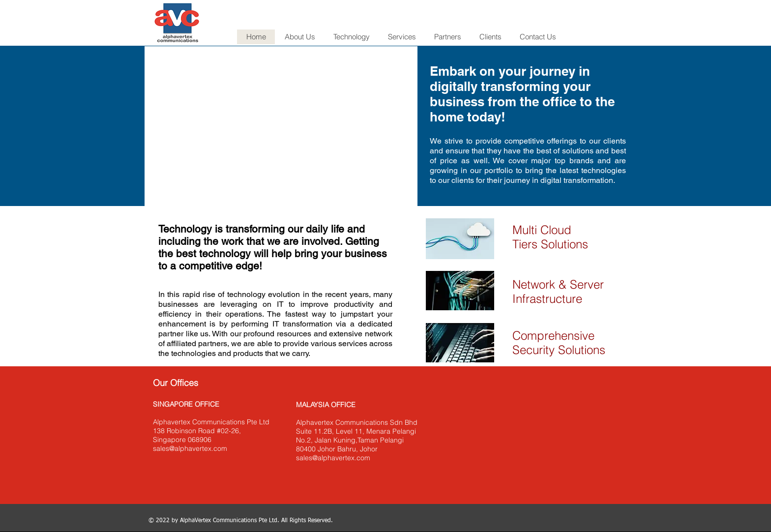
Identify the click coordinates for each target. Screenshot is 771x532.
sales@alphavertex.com (190, 448)
